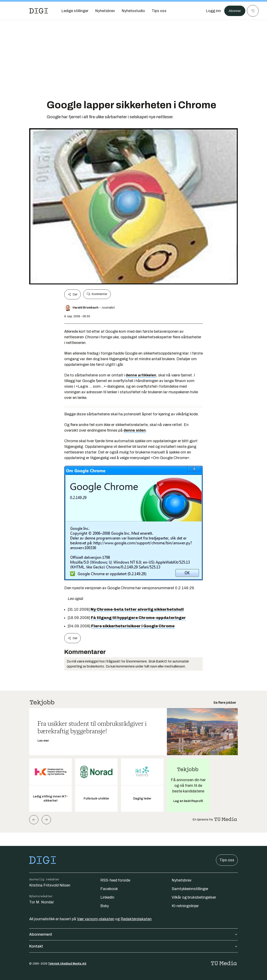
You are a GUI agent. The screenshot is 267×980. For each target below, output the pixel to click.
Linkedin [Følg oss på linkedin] (107, 897)
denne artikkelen (141, 375)
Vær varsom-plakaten (96, 919)
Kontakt (133, 946)
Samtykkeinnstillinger (190, 889)
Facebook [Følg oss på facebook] (109, 889)
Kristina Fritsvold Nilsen (50, 885)
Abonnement (133, 934)
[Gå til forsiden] (39, 11)
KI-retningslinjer (185, 906)
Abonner (234, 11)
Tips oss (227, 860)
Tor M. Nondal (41, 902)
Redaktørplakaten (136, 919)
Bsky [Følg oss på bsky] (105, 906)
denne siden (135, 430)
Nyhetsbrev (182, 880)
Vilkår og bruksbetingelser (194, 897)
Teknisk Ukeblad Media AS (67, 964)
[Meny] (253, 11)
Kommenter (97, 294)
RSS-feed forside (115, 880)
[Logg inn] (211, 11)
